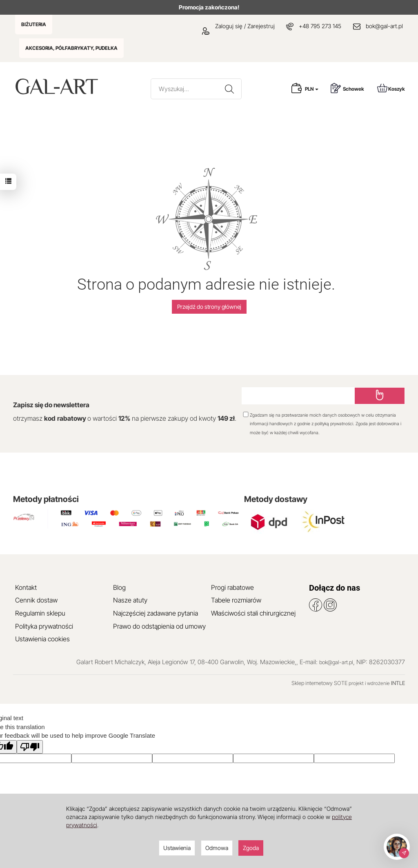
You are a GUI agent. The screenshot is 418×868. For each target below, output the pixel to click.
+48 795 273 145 (320, 26)
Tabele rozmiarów (236, 600)
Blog (119, 587)
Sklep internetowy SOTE (319, 683)
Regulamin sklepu (40, 613)
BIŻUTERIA (34, 24)
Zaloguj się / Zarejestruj (238, 26)
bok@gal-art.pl (384, 26)
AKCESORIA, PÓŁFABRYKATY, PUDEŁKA (71, 48)
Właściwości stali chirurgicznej (253, 613)
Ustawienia (177, 848)
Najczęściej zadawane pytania (156, 613)
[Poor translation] (30, 747)
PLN (312, 89)
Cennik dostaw (36, 600)
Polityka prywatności (44, 626)
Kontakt (26, 587)
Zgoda (251, 848)
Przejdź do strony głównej (209, 307)
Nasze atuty (130, 600)
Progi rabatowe (232, 587)
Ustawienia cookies (42, 639)
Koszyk (391, 88)
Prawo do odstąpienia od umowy (159, 626)
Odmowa (217, 848)
